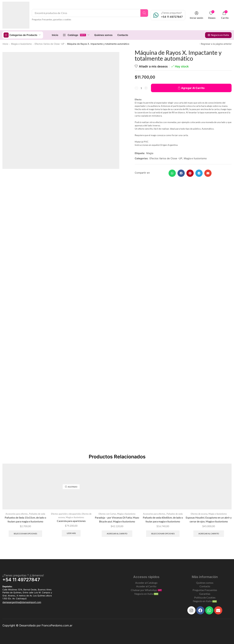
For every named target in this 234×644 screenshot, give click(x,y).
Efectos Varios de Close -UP (49, 44)
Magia (150, 153)
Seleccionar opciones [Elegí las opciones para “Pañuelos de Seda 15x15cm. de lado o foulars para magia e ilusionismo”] (25, 534)
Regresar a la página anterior (216, 44)
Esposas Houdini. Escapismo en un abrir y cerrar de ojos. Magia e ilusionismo (209, 519)
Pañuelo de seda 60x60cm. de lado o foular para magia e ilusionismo (163, 519)
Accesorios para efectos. (17, 514)
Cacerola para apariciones (71, 521)
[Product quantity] (141, 88)
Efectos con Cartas (107, 514)
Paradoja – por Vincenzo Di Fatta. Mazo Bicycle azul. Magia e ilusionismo (117, 519)
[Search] (144, 13)
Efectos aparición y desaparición (66, 514)
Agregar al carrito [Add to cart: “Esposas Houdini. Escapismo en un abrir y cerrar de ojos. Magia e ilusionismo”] (209, 534)
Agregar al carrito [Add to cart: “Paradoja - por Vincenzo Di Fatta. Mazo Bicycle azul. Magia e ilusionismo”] (117, 534)
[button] (196, 15)
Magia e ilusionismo (21, 44)
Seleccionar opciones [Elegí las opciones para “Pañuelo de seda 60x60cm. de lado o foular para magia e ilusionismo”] (163, 534)
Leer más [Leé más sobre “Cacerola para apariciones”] (71, 533)
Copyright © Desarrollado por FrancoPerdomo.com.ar (37, 625)
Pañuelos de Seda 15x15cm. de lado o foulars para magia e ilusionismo (25, 519)
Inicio (5, 44)
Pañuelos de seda (37, 514)
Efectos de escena (199, 514)
